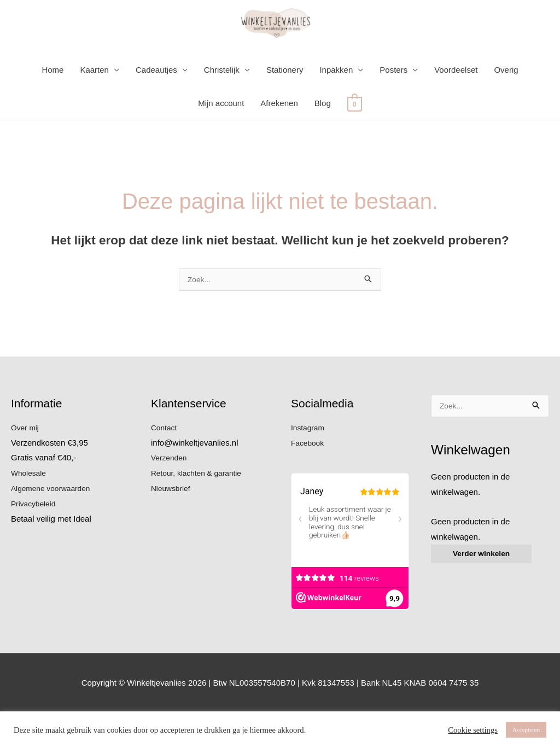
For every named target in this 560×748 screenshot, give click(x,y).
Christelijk (222, 104)
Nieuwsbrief (172, 524)
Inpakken (336, 104)
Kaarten (94, 104)
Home (52, 104)
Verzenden (171, 493)
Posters (393, 104)
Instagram (309, 463)
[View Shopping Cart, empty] (355, 138)
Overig (506, 104)
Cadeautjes (156, 104)
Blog (323, 138)
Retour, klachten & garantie (200, 508)
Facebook (309, 478)
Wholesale (30, 508)
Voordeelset (456, 104)
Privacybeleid (35, 539)
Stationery (285, 104)
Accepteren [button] (526, 729)
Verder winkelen (484, 591)
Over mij (26, 463)
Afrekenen (279, 138)
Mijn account (221, 138)
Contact (165, 463)
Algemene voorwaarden (54, 524)
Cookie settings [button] (473, 730)
